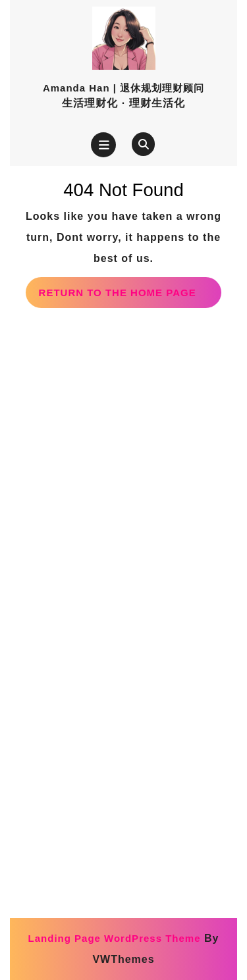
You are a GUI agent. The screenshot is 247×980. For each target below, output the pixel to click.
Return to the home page (130, 297)
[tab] (103, 145)
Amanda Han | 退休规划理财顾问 (123, 88)
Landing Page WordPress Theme (115, 938)
